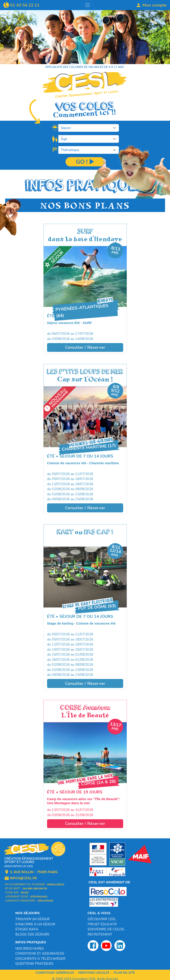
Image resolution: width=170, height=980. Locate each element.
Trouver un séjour (32, 919)
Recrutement (100, 934)
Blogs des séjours (32, 934)
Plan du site (124, 973)
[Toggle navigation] (88, 5)
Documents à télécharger (40, 959)
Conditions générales (55, 973)
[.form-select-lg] (89, 128)
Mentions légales (94, 973)
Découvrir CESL (102, 919)
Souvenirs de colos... (107, 929)
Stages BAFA (27, 929)
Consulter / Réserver (85, 347)
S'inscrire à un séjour (35, 924)
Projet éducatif (102, 924)
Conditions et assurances (40, 953)
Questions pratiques (34, 964)
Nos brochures (30, 949)
